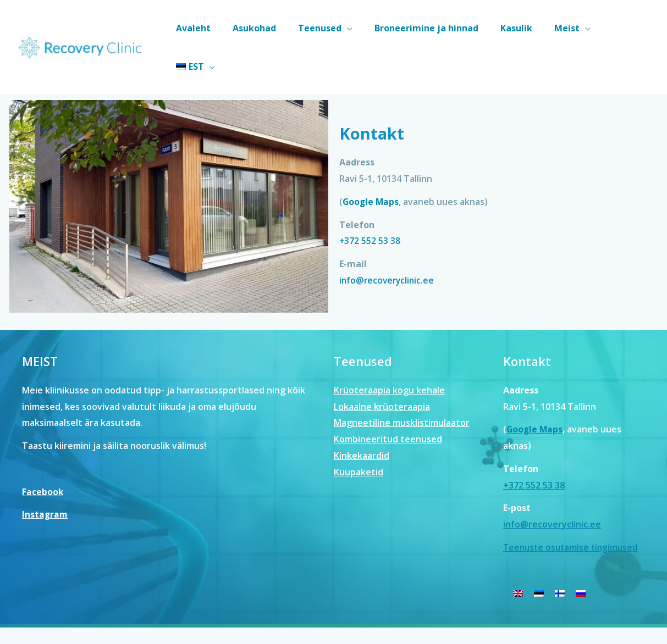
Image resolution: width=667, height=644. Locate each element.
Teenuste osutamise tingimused (573, 509)
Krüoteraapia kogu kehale (389, 352)
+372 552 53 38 (370, 202)
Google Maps (371, 163)
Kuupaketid (359, 434)
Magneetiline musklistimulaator (402, 385)
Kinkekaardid (362, 417)
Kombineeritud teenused (388, 401)
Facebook (43, 453)
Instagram (45, 476)
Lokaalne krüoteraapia (382, 368)
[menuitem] (628, 28)
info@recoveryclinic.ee (388, 242)
